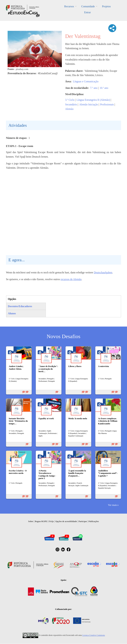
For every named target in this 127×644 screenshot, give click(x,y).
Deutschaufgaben (103, 272)
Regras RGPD (41, 521)
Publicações (94, 521)
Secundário (71, 104)
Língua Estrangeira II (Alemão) (93, 100)
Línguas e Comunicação (86, 81)
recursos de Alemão (71, 279)
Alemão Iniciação (89, 104)
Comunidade (88, 6)
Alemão (69, 109)
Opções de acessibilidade (66, 521)
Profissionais (107, 104)
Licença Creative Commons (94, 635)
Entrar (87, 12)
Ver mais (112, 505)
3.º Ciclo (70, 100)
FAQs (51, 521)
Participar (83, 521)
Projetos (106, 6)
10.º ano (104, 88)
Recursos (69, 6)
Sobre (31, 521)
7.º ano (94, 88)
